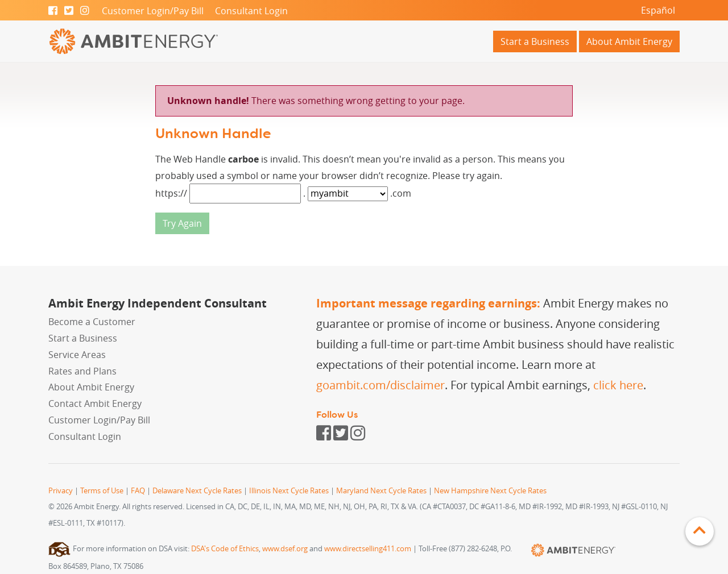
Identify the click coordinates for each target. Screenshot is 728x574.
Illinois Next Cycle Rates (289, 491)
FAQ (138, 491)
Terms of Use (102, 491)
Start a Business (535, 41)
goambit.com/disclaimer (380, 385)
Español (658, 10)
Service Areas (77, 355)
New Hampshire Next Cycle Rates (490, 491)
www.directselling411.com (368, 549)
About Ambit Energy (629, 41)
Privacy (61, 491)
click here (618, 385)
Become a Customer (92, 322)
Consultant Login (251, 11)
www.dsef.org (285, 549)
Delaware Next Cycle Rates (197, 491)
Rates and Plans (82, 371)
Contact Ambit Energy (95, 404)
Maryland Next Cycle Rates (381, 491)
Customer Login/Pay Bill (153, 11)
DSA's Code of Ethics (225, 549)
